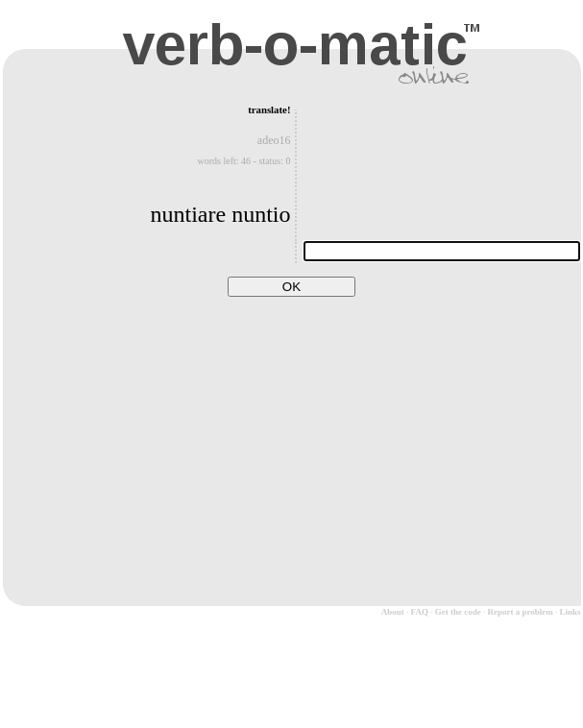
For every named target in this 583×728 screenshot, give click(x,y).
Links (570, 612)
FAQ (420, 612)
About (393, 612)
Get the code (458, 612)
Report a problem (520, 612)
